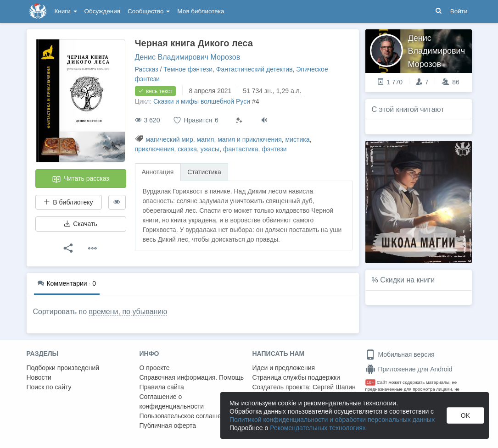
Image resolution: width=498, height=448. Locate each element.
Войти (459, 11)
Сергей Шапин (334, 387)
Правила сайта (162, 387)
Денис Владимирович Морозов (188, 57)
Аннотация (158, 172)
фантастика (241, 149)
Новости (39, 377)
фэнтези (274, 149)
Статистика (204, 172)
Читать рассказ (80, 179)
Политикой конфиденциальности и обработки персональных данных (332, 420)
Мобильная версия (400, 354)
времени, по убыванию (128, 312)
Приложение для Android (409, 369)
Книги (66, 11)
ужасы (210, 149)
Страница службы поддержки (296, 377)
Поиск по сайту (49, 387)
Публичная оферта (168, 426)
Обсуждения (102, 11)
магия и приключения (250, 139)
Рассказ (147, 69)
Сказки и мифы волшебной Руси (202, 101)
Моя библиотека (201, 11)
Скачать (80, 224)
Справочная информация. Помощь (192, 377)
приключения (155, 149)
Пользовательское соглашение (186, 416)
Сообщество (149, 11)
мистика (298, 139)
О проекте (155, 368)
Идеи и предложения (284, 368)
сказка (187, 149)
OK (465, 415)
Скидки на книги (407, 280)
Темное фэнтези (188, 69)
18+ (371, 382)
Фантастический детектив (255, 69)
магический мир (169, 139)
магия (205, 139)
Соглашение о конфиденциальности (172, 401)
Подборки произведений (63, 368)
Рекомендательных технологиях (318, 428)
